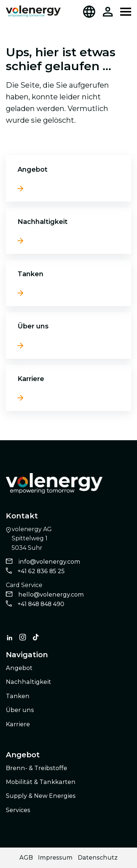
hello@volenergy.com (51, 595)
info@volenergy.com (49, 562)
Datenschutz (98, 858)
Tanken (31, 274)
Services (18, 810)
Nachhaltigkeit (43, 222)
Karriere (31, 379)
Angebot (33, 170)
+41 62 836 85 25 (41, 571)
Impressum (55, 858)
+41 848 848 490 (41, 604)
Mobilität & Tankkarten (41, 782)
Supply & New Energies (41, 796)
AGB (26, 858)
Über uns (33, 326)
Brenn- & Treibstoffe (37, 768)
